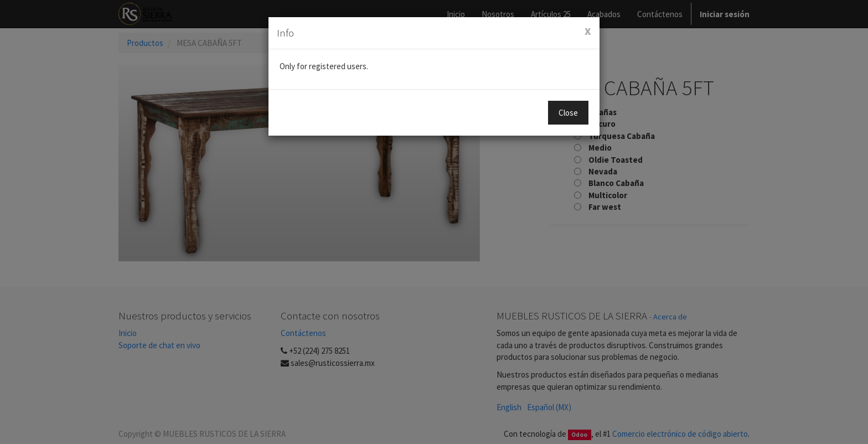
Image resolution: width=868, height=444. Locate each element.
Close (568, 113)
